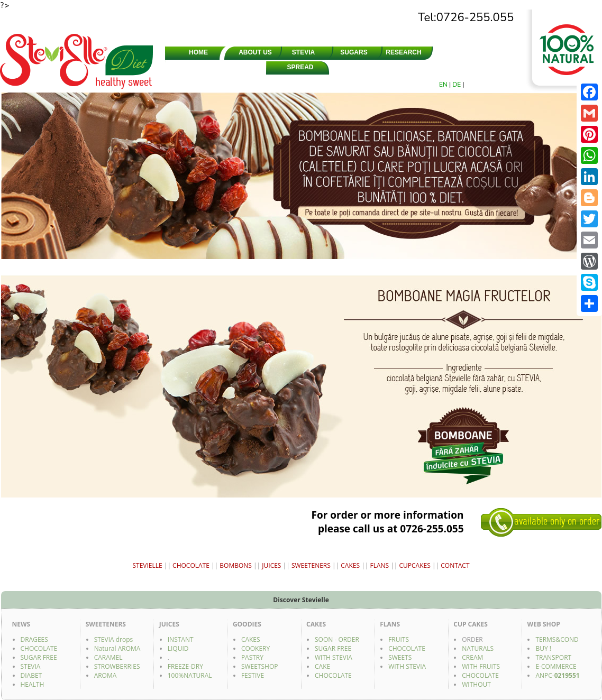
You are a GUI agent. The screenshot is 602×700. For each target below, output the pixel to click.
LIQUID (178, 648)
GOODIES (450, 67)
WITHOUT (476, 684)
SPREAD (300, 67)
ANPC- (557, 675)
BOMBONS (236, 565)
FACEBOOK (498, 67)
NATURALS (478, 648)
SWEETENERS (198, 67)
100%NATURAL (190, 675)
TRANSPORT (553, 657)
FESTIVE (253, 675)
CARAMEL (108, 657)
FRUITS (399, 639)
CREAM (472, 657)
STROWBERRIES (117, 666)
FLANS (379, 565)
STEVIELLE (147, 565)
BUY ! (543, 648)
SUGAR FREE (39, 657)
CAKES (350, 565)
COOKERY (256, 648)
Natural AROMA (117, 648)
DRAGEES (350, 67)
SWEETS (400, 657)
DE (457, 85)
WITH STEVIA (334, 657)
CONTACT (501, 52)
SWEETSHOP (260, 666)
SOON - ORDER (337, 639)
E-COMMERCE (556, 666)
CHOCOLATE (245, 67)
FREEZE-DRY (185, 666)
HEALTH (33, 684)
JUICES (400, 67)
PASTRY (252, 657)
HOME (198, 52)
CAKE (322, 666)
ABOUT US (255, 52)
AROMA (106, 675)
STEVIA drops (114, 639)
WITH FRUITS (481, 666)
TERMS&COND (557, 639)
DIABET (31, 675)
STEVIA (303, 52)
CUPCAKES (415, 565)
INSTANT (181, 639)
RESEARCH (403, 52)
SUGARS (354, 52)
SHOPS (453, 52)
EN (444, 85)
